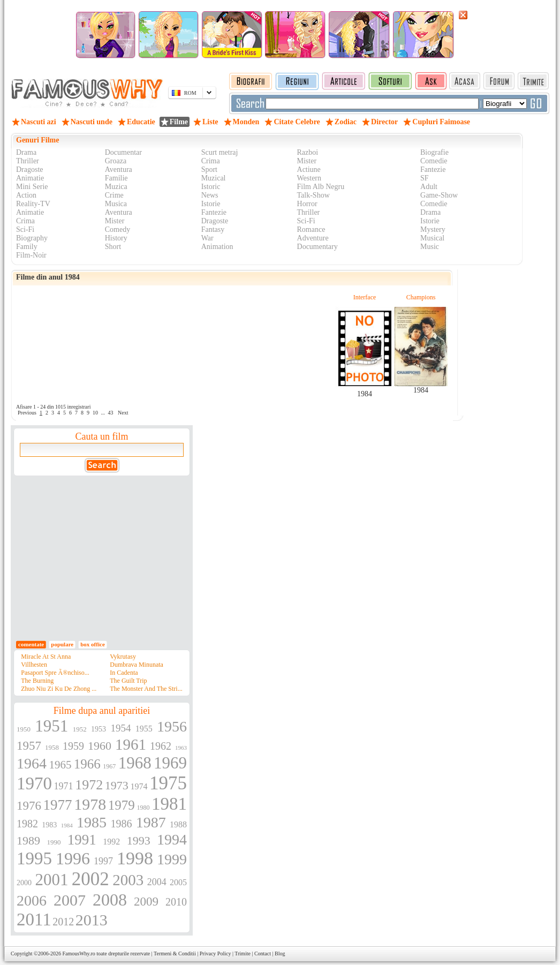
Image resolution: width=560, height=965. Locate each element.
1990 (54, 842)
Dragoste (30, 169)
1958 (52, 747)
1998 (135, 858)
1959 (73, 746)
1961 (131, 744)
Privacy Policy (215, 953)
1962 (161, 746)
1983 (49, 825)
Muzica (116, 187)
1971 (64, 786)
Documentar (123, 152)
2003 (128, 880)
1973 (117, 785)
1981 (169, 804)
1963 (181, 748)
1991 (82, 840)
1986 (121, 824)
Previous (27, 413)
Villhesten (34, 665)
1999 (172, 859)
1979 (122, 805)
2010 (176, 902)
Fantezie (433, 169)
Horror (307, 204)
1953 (99, 729)
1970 (34, 783)
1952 (80, 729)
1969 (170, 763)
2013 (92, 920)
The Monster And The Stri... (146, 689)
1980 (143, 808)
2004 (157, 882)
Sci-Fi (306, 221)
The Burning (37, 681)
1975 (168, 783)
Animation (217, 247)
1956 (172, 726)
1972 (89, 785)
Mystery (433, 229)
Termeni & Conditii (175, 953)
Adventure (313, 238)
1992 (111, 842)
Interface (365, 297)
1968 (135, 763)
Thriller (28, 161)
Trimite (243, 953)
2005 (178, 882)
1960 (100, 746)
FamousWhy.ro (78, 953)
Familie (116, 178)
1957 (29, 746)
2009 (146, 902)
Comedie (434, 161)
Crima (211, 161)
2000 (24, 883)
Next (123, 413)
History (116, 238)
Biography (32, 238)
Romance (311, 229)
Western (309, 178)
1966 (87, 764)
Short (113, 247)
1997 (103, 861)
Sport (209, 169)
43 (111, 413)
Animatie (30, 178)
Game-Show (439, 195)
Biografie (434, 152)
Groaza (116, 161)
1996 (73, 858)
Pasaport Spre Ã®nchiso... (55, 673)
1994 (172, 839)
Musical (432, 238)
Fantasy (213, 229)
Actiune (309, 169)
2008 (110, 900)
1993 (139, 840)
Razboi (308, 152)
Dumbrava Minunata (137, 665)
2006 (32, 900)
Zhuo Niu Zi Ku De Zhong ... (59, 689)
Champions (421, 297)
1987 (151, 822)
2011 (34, 919)
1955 (144, 729)
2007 (70, 900)
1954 (120, 728)
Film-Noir (31, 255)
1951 (51, 726)
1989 (28, 840)
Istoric (211, 187)
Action (26, 195)
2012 (63, 922)
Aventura (119, 169)
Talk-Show (313, 195)
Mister (307, 161)
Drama (26, 152)
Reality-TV (33, 204)
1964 (32, 763)
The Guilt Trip (128, 681)
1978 (90, 804)
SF (425, 178)
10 (95, 413)
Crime (114, 195)
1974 (139, 786)
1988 (178, 824)
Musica (116, 204)
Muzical (214, 178)
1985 (92, 822)
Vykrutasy (123, 657)
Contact (263, 953)
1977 (58, 805)
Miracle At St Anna (46, 657)
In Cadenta (124, 673)
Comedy (118, 229)
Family (27, 247)
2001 (51, 880)
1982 (27, 824)
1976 (29, 806)
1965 (60, 765)
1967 (109, 766)
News (210, 195)
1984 (365, 394)
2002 (90, 879)
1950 (24, 729)
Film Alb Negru (321, 187)
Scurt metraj (220, 152)
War (207, 238)
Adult (429, 187)
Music (430, 247)
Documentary (317, 247)
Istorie (211, 204)
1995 (34, 858)
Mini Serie (32, 187)
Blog (280, 953)
